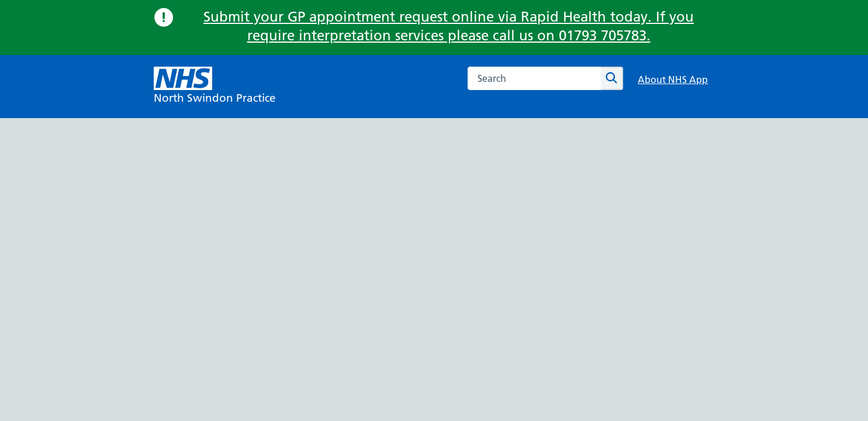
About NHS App (673, 80)
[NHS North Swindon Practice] (215, 87)
